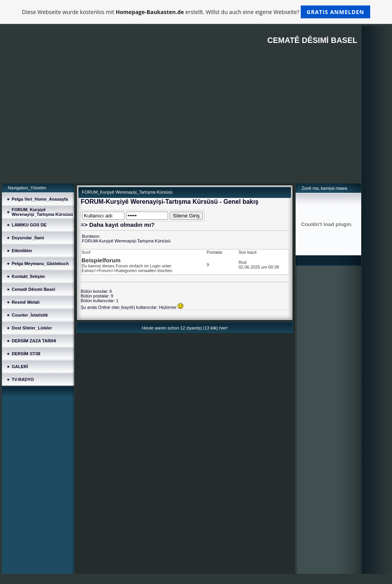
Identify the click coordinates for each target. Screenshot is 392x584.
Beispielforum (101, 260)
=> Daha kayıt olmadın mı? (118, 225)
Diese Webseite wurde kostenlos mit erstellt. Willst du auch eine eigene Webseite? (196, 12)
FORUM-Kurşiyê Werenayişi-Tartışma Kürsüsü (126, 241)
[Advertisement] (182, 125)
